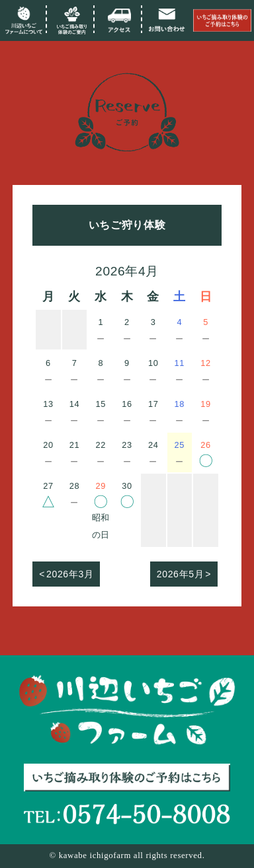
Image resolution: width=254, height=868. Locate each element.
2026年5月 (180, 574)
